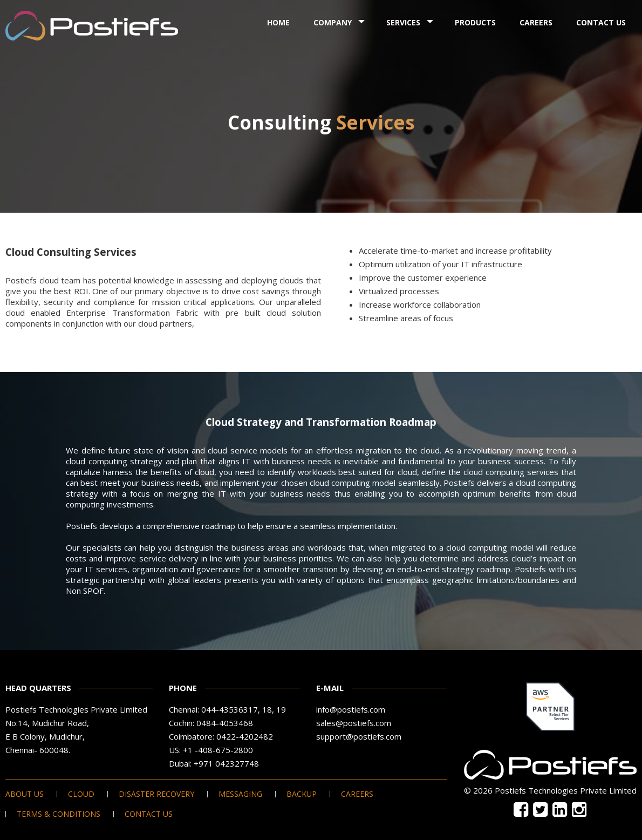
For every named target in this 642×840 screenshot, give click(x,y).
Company (333, 22)
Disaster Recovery (156, 794)
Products (475, 22)
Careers (536, 22)
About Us (25, 794)
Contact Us (601, 22)
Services (403, 22)
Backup (302, 794)
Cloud (81, 794)
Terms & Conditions (59, 814)
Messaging (240, 794)
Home (278, 22)
